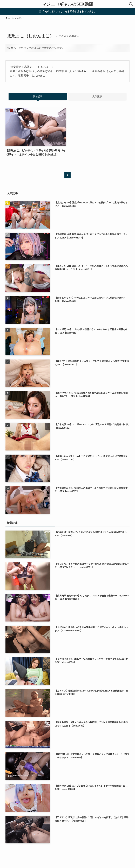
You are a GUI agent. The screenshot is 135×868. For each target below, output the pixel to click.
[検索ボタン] (131, 4)
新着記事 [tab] (38, 96)
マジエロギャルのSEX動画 (67, 4)
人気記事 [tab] (97, 96)
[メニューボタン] (4, 4)
